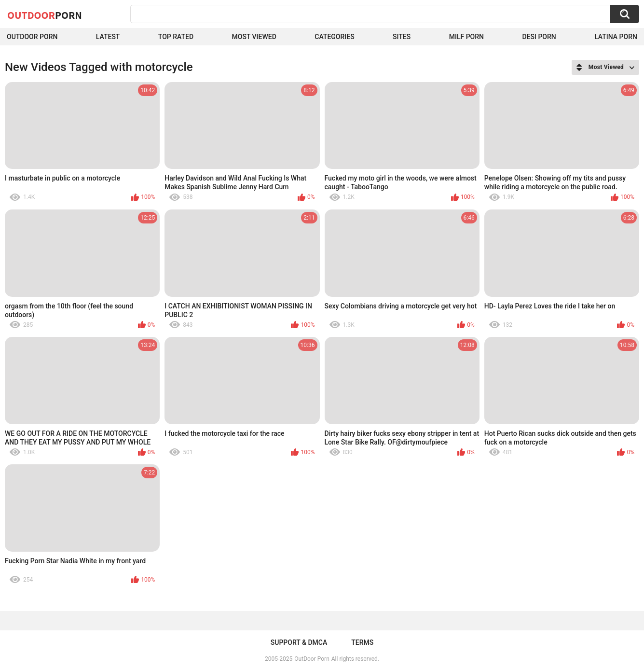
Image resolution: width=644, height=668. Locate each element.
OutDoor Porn (312, 659)
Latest (108, 37)
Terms (362, 642)
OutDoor (45, 15)
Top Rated (176, 37)
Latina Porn (616, 37)
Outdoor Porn (32, 37)
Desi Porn (539, 37)
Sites (402, 37)
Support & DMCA (299, 642)
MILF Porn (466, 37)
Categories (334, 37)
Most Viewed (254, 37)
